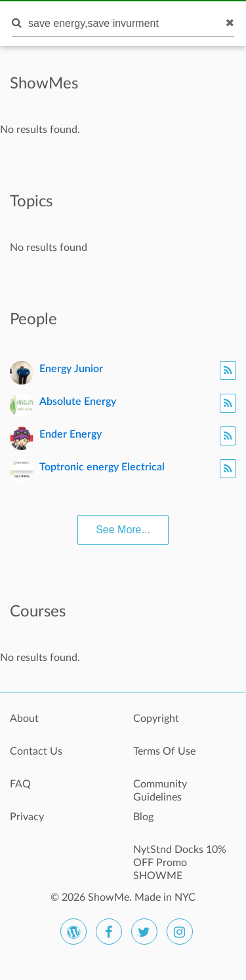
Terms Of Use (164, 751)
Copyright (156, 719)
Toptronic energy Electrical (102, 467)
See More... (123, 530)
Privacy (27, 817)
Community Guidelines (160, 791)
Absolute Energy (78, 402)
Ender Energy (71, 434)
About (24, 719)
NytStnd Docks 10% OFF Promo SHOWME (180, 857)
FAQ (20, 784)
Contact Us (36, 751)
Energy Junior (71, 369)
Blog (143, 817)
